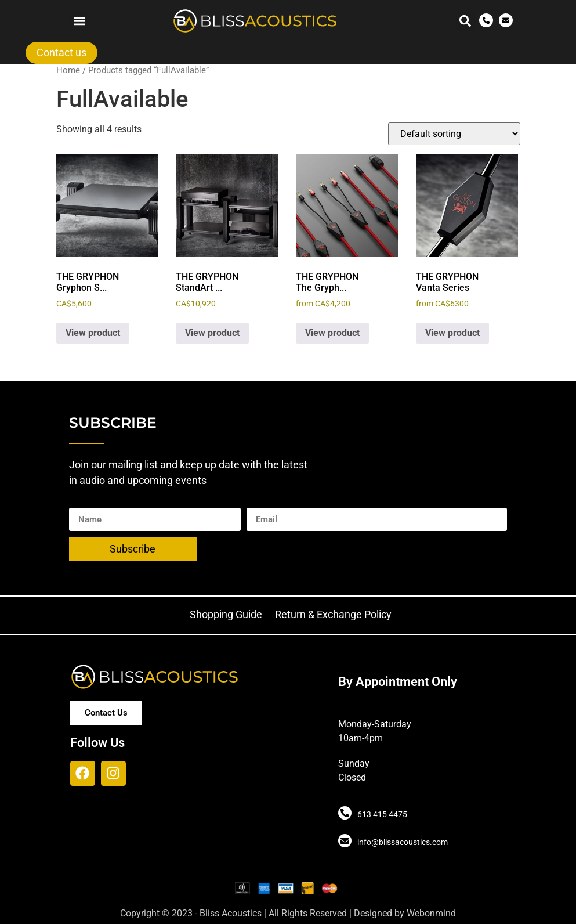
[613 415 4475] (345, 813)
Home (68, 70)
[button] (79, 21)
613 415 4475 (382, 814)
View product (93, 333)
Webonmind (431, 913)
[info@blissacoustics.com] (345, 841)
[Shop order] (454, 134)
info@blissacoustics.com (402, 842)
